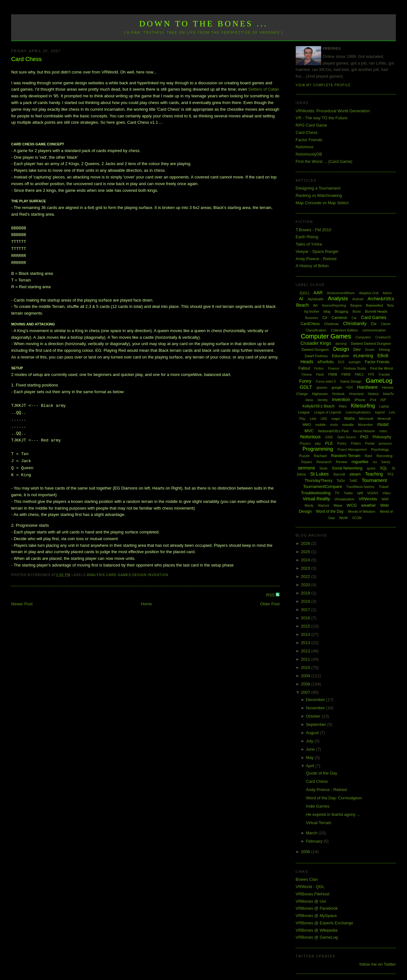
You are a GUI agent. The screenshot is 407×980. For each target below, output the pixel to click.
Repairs (307, 462)
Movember (366, 425)
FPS (371, 375)
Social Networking (347, 468)
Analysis (96, 575)
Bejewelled (374, 305)
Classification (316, 330)
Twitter (348, 493)
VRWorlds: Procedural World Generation (333, 111)
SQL (383, 468)
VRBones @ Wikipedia (317, 930)
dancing (341, 344)
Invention (158, 575)
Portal (370, 443)
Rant (368, 456)
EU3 (341, 362)
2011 (306, 659)
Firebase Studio (355, 368)
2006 (306, 852)
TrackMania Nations (360, 487)
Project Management (352, 450)
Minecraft (384, 419)
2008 (306, 684)
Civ (373, 324)
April (311, 766)
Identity (323, 400)
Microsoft (366, 419)
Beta (391, 306)
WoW (344, 518)
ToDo (341, 481)
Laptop (384, 406)
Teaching (374, 474)
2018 (306, 601)
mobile (321, 425)
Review (341, 462)
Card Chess (26, 59)
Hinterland (356, 394)
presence (385, 444)
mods (334, 425)
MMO (307, 425)
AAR (318, 293)
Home (146, 604)
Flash (320, 375)
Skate (323, 468)
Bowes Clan (307, 879)
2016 (306, 618)
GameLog (379, 381)
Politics (356, 444)
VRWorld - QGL (310, 887)
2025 (306, 552)
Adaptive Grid (369, 293)
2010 (306, 667)
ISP (383, 400)
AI (301, 299)
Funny (305, 381)
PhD (364, 437)
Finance (334, 368)
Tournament (374, 480)
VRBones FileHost (313, 894)
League (304, 412)
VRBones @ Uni (311, 901)
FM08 (333, 374)
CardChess (310, 324)
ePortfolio (326, 362)
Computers (363, 337)
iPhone (360, 400)
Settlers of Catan (264, 89)
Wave (338, 505)
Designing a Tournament (318, 188)
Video (386, 493)
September (317, 724)
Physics (305, 444)
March (312, 833)
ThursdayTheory (318, 481)
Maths (350, 419)
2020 (306, 585)
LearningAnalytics (358, 412)
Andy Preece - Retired (316, 259)
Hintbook (338, 394)
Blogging (341, 311)
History (373, 394)
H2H (349, 388)
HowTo (389, 394)
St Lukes (319, 474)
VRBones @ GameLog (317, 937)
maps (336, 419)
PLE (329, 443)
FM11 (359, 374)
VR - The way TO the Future (322, 118)
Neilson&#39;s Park (333, 431)
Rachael (320, 456)
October (314, 716)
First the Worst (381, 368)
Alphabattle (315, 299)
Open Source (346, 437)
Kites (343, 406)
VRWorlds (368, 499)
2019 (306, 593)
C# (325, 318)
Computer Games (326, 336)
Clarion (386, 324)
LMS (324, 419)
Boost (357, 312)
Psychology (380, 449)
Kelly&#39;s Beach (318, 406)
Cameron (339, 318)
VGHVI (373, 493)
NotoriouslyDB (309, 154)
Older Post (270, 604)
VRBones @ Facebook (317, 908)
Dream (370, 350)
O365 (329, 437)
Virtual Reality (316, 499)
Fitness (307, 375)
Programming (318, 449)
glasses (322, 388)
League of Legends (328, 412)
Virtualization (345, 499)
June (311, 749)
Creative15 (383, 337)
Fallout (304, 368)
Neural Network (364, 431)
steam (355, 474)
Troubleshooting (316, 493)
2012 (306, 651)
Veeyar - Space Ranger (317, 251)
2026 (306, 543)
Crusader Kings (316, 343)
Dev (357, 349)
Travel (383, 487)
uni (360, 493)
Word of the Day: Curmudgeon (334, 798)
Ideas (309, 400)
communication (374, 330)
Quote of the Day (321, 773)
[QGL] (304, 293)
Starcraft (339, 474)
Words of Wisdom (362, 511)
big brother (312, 312)
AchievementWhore (341, 293)
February (315, 841)
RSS (271, 595)
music (383, 424)
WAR (385, 499)
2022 (306, 577)
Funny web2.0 (326, 382)
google (337, 387)
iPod (373, 400)
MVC (309, 431)
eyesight (354, 362)
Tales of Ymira (309, 244)
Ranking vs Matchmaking (319, 195)
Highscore (320, 394)
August (313, 733)
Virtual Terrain (319, 823)
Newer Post (22, 604)
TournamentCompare (322, 487)
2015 (306, 626)
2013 (306, 643)
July (310, 741)
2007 (306, 692)
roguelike (360, 462)
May (310, 758)
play (318, 444)
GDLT (306, 387)
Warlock (324, 506)
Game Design (351, 381)
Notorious (305, 147)
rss (375, 462)
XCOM (357, 518)
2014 (306, 634)
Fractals (384, 375)
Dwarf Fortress (316, 356)
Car (354, 318)
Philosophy (382, 437)
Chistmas (331, 324)
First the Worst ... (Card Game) (324, 161)
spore (371, 468)
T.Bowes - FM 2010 (314, 230)
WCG (352, 505)
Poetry (342, 444)
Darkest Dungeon (315, 350)
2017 (306, 610)
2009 (306, 676)
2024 (306, 560)
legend (380, 412)
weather (369, 505)
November (316, 708)
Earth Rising (307, 237)
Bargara (356, 306)
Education (340, 356)
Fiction (319, 368)
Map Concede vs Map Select (322, 203)
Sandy (386, 462)
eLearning (363, 356)
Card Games (119, 575)
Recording (384, 456)
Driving (384, 350)
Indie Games (318, 806)
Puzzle (304, 456)
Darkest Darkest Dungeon (371, 344)
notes (383, 431)
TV (337, 493)
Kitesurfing (363, 406)
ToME (353, 481)
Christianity (355, 323)
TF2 (390, 474)
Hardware (367, 387)
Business (312, 318)
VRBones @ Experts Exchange (324, 923)
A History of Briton (312, 266)
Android (358, 299)
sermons (307, 468)
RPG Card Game (311, 125)
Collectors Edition (344, 330)
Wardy (309, 506)
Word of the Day (330, 511)
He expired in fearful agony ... (333, 814)
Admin (387, 293)
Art (315, 305)
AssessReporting (334, 306)
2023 (306, 568)
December (316, 700)
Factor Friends (309, 140)
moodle (348, 425)
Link (313, 419)
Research (324, 462)
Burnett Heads (376, 311)
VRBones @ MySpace (316, 916)
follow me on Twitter (378, 964)
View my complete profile (323, 85)
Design (139, 575)
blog (327, 311)
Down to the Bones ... (204, 24)
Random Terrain (346, 456)
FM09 (346, 374)
